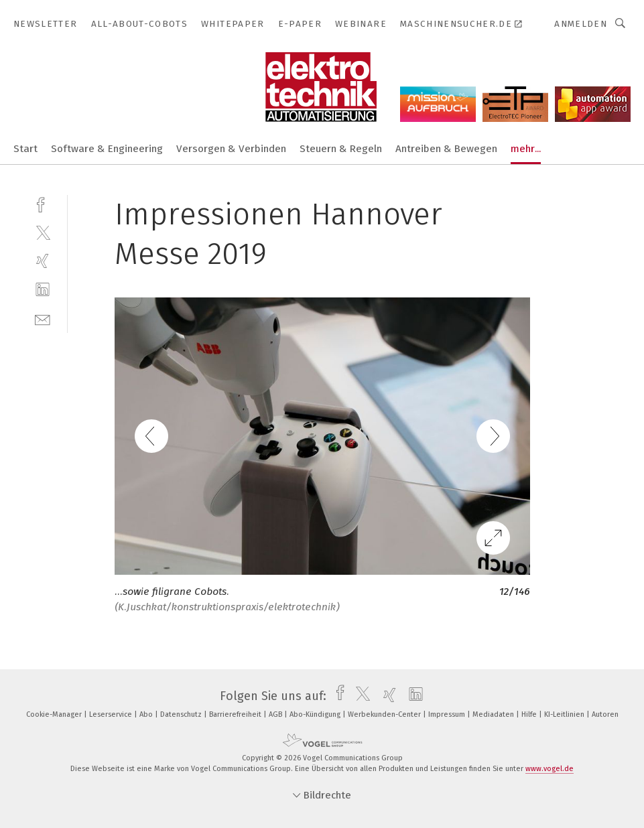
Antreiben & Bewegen (446, 149)
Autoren (605, 714)
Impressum (448, 714)
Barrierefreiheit (236, 714)
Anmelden (581, 24)
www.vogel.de (550, 769)
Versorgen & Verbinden (231, 149)
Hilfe (530, 714)
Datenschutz (182, 714)
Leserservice (112, 714)
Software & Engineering (107, 149)
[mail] (43, 319)
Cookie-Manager (55, 714)
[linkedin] (43, 290)
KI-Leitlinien (565, 714)
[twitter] (43, 232)
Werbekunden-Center (385, 714)
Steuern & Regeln (341, 149)
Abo (147, 714)
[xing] (43, 261)
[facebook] (43, 203)
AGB (276, 714)
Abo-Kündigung (316, 714)
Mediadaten (494, 714)
